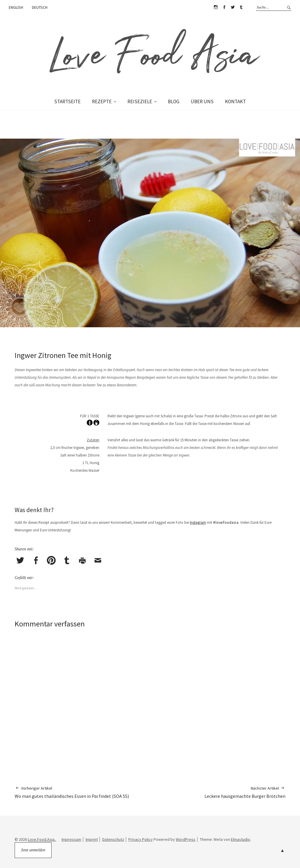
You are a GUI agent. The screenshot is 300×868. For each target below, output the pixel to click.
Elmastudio (241, 839)
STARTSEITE (67, 101)
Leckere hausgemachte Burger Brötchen (245, 792)
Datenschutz (113, 839)
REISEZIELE (140, 101)
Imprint (92, 839)
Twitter (233, 7)
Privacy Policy (140, 839)
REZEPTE (102, 101)
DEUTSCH (40, 7)
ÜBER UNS (202, 101)
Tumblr (241, 7)
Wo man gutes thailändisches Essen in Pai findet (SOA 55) (72, 792)
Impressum (71, 839)
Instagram (216, 7)
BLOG (174, 101)
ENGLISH (16, 7)
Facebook (224, 7)
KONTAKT (235, 101)
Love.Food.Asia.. (42, 839)
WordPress (186, 839)
